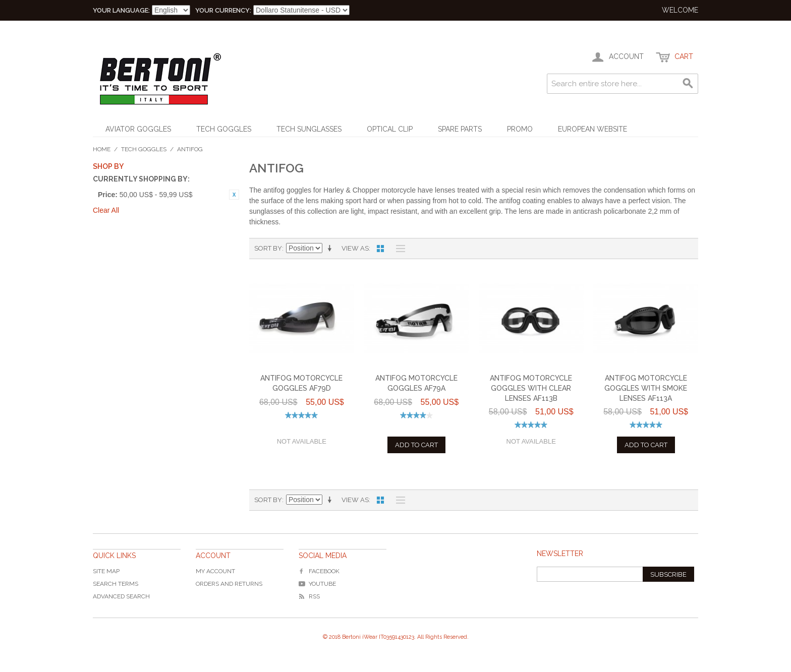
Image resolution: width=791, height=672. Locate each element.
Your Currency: (223, 10)
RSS (309, 596)
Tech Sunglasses (309, 129)
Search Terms (116, 584)
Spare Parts (460, 129)
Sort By (268, 248)
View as (355, 248)
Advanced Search (121, 596)
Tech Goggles (224, 129)
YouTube (317, 584)
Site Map (106, 571)
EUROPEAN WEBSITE (592, 129)
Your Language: (121, 10)
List (398, 249)
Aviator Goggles (138, 129)
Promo (520, 129)
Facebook (319, 571)
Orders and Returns (229, 584)
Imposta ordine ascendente (331, 249)
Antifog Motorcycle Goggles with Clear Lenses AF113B (531, 388)
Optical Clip (390, 129)
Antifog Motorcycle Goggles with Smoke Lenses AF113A (646, 388)
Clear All (106, 210)
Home (102, 149)
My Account (215, 571)
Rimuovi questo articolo (234, 195)
